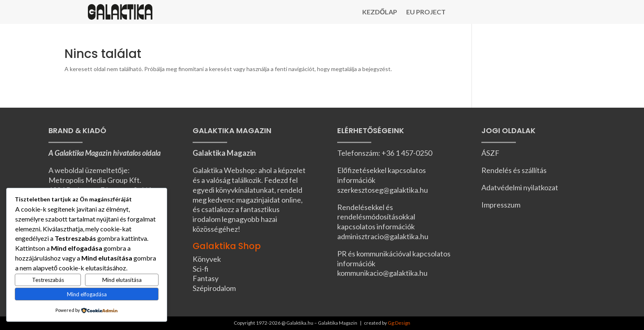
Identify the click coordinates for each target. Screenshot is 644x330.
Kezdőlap (380, 12)
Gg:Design (399, 323)
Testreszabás (48, 280)
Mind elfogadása (87, 294)
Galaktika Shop (227, 246)
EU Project (426, 12)
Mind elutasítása (122, 280)
